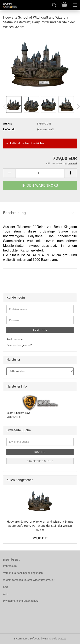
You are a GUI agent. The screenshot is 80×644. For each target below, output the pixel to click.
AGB (6, 594)
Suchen (40, 452)
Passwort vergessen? (19, 345)
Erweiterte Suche (40, 461)
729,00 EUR (40, 538)
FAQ (5, 587)
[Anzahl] (40, 173)
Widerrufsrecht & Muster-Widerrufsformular (29, 580)
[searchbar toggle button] (54, 5)
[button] (9, 173)
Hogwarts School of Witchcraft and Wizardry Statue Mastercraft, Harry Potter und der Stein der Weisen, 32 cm (40, 526)
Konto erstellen (15, 339)
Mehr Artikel (13, 417)
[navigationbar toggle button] (75, 5)
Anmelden (40, 330)
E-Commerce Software (27, 639)
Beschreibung (14, 213)
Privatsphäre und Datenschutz (21, 601)
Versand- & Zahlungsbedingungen (23, 573)
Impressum (10, 566)
